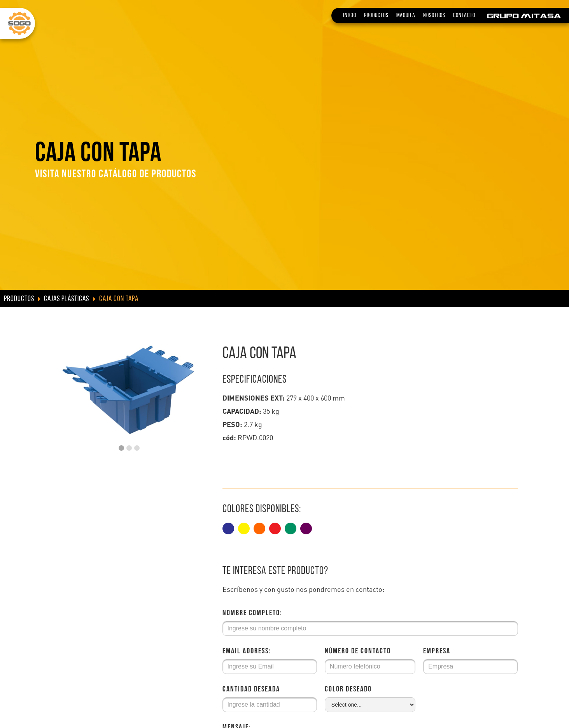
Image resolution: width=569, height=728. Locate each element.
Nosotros (434, 16)
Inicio (350, 16)
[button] (121, 448)
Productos (376, 16)
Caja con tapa (119, 299)
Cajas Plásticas (67, 299)
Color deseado (348, 689)
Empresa (437, 651)
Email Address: (247, 651)
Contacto (464, 16)
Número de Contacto (358, 651)
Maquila (406, 16)
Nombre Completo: (252, 613)
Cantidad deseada (251, 689)
